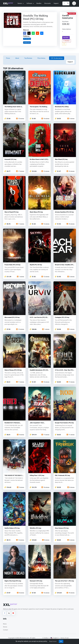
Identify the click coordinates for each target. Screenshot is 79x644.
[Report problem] (64, 44)
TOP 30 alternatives (57, 58)
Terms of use (65, 638)
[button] (74, 3)
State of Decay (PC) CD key (13, 370)
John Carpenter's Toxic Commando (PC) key (37, 423)
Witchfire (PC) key (36, 528)
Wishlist (67, 41)
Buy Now (66, 37)
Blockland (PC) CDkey (62, 107)
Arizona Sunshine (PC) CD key (64, 212)
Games (20, 3)
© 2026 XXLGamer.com (22, 638)
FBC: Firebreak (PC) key (62, 476)
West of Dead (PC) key (12, 212)
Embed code (27, 42)
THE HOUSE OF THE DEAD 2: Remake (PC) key (14, 476)
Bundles (39, 3)
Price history (41, 58)
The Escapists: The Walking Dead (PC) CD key (38, 107)
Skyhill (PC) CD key (36, 265)
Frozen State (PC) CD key (12, 265)
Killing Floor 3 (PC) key (37, 476)
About (17, 58)
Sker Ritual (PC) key (61, 159)
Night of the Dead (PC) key (13, 581)
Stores (5, 627)
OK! (61, 641)
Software (30, 3)
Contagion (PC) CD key (62, 318)
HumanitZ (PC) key (10, 159)
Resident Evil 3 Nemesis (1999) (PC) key (12, 423)
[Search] (66, 3)
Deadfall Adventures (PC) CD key (39, 370)
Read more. (53, 641)
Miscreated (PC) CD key (12, 318)
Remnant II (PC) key (36, 581)
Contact (6, 630)
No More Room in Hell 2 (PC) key (39, 159)
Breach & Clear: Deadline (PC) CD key (64, 265)
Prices (8, 58)
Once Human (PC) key (62, 528)
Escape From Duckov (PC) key (64, 423)
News (5, 624)
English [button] (55, 638)
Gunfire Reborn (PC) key (12, 528)
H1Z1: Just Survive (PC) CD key (39, 318)
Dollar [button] (46, 638)
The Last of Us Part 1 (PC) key (64, 581)
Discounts (48, 3)
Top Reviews (28, 58)
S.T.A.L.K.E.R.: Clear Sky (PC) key (64, 370)
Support (56, 3)
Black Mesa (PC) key (36, 212)
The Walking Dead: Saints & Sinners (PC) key (13, 107)
